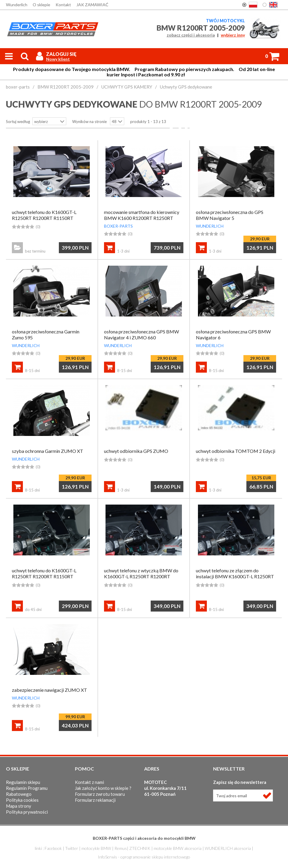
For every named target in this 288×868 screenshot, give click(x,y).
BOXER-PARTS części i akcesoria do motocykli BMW (144, 838)
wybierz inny (233, 35)
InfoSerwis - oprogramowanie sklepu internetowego (144, 857)
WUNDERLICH (210, 226)
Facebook (53, 848)
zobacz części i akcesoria (191, 35)
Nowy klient (58, 59)
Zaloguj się (61, 54)
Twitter (72, 848)
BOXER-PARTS (118, 226)
